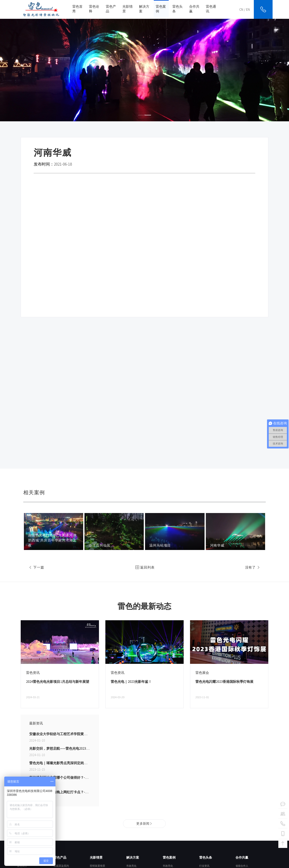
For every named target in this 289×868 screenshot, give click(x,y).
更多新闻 (144, 824)
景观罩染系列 (61, 866)
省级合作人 (242, 866)
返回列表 (144, 567)
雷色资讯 (33, 673)
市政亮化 (131, 866)
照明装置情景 (97, 866)
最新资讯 (36, 723)
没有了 (253, 567)
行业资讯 (204, 866)
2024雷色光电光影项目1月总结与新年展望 (58, 682)
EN (248, 9)
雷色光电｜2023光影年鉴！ (131, 682)
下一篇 (36, 567)
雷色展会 (202, 673)
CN (241, 9)
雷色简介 (22, 866)
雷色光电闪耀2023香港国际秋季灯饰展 (224, 682)
